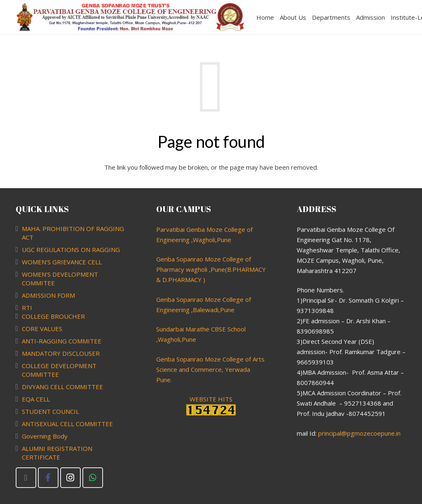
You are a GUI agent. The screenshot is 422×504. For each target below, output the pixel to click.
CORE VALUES (42, 329)
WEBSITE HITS (211, 405)
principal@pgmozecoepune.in (359, 433)
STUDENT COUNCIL (50, 411)
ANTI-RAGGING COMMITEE (62, 341)
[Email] (26, 478)
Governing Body (45, 436)
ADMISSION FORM (48, 295)
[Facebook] (48, 478)
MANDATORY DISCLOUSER (61, 353)
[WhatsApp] (93, 478)
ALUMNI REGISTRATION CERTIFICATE (57, 453)
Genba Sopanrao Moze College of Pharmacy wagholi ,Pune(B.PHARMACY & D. (211, 269)
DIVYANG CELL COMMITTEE (62, 387)
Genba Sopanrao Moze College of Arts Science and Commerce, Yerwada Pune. (210, 369)
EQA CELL (36, 399)
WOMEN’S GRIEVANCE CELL (62, 262)
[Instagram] (70, 478)
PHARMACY (185, 280)
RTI (27, 308)
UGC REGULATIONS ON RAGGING (71, 250)
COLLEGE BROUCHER (53, 316)
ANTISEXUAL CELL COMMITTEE (67, 424)
